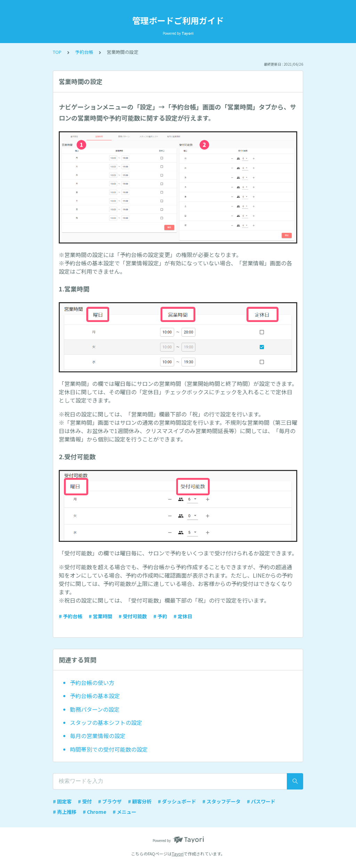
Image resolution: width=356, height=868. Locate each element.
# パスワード (261, 801)
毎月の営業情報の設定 (98, 736)
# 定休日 (183, 616)
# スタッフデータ (221, 801)
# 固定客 (62, 801)
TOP (57, 52)
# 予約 (160, 616)
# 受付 (85, 801)
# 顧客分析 (140, 801)
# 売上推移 (65, 812)
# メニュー (124, 812)
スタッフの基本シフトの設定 (106, 722)
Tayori (178, 854)
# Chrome (95, 812)
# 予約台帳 (71, 616)
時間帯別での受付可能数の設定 (109, 749)
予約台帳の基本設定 (95, 696)
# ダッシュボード (177, 801)
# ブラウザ (110, 801)
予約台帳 (84, 52)
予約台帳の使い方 (92, 683)
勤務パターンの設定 (95, 709)
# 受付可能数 (133, 616)
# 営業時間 (100, 616)
